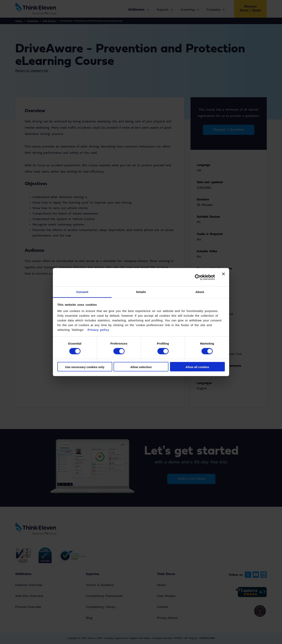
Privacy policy (98, 330)
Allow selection (141, 367)
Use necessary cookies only (85, 367)
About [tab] (200, 292)
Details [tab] (141, 292)
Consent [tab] (82, 292)
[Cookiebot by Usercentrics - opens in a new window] (198, 277)
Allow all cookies (197, 367)
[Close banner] (223, 277)
